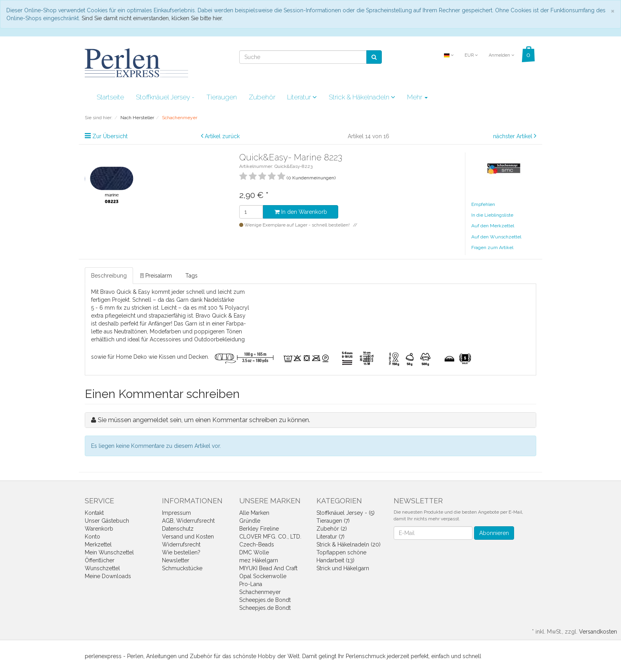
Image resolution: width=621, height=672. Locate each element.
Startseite (110, 97)
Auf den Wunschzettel (496, 237)
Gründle (250, 521)
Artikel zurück (222, 136)
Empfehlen (483, 204)
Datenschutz (178, 529)
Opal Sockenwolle (263, 576)
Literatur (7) (331, 537)
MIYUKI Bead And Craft (268, 568)
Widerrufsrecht (181, 544)
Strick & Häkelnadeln (362, 97)
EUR (471, 55)
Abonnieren (494, 533)
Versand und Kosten (188, 537)
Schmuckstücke (182, 568)
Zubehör (262, 97)
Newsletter (176, 560)
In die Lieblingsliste (492, 215)
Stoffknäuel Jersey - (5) (346, 513)
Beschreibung (109, 276)
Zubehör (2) (332, 529)
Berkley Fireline (259, 529)
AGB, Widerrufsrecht (188, 521)
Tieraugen (222, 97)
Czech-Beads (257, 544)
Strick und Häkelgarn (343, 568)
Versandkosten (598, 632)
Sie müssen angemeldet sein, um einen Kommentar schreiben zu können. (204, 420)
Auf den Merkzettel (493, 226)
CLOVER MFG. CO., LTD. (270, 537)
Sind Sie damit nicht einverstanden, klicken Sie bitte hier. (152, 18)
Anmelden (501, 55)
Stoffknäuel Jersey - (165, 97)
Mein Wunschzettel (109, 552)
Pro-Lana (251, 584)
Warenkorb (99, 529)
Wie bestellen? (181, 552)
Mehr (417, 97)
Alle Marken (254, 513)
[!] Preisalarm (156, 276)
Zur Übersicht (110, 136)
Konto (92, 537)
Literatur (302, 97)
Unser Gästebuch (107, 521)
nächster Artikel (513, 136)
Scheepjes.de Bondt (265, 600)
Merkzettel (98, 544)
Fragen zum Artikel (492, 247)
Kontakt (94, 513)
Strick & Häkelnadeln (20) (349, 544)
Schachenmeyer (260, 592)
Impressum (176, 513)
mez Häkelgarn (259, 560)
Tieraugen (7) (333, 521)
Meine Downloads (108, 576)
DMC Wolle (254, 552)
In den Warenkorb (301, 212)
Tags (191, 276)
